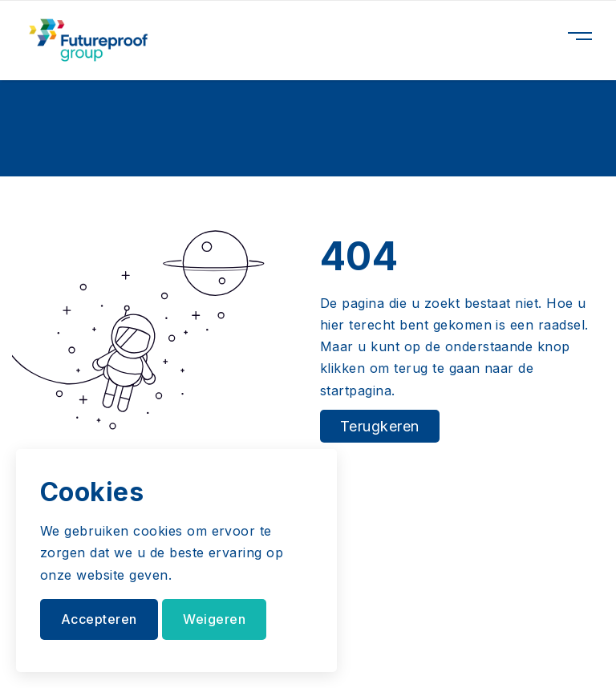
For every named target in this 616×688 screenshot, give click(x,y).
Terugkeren (380, 426)
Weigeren (214, 619)
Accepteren (99, 619)
